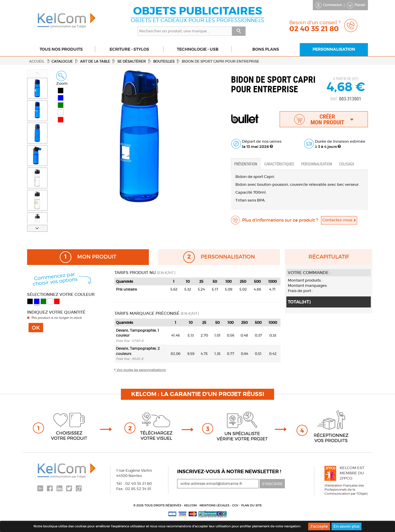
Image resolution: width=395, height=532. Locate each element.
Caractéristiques (279, 164)
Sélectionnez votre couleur (61, 294)
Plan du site (252, 505)
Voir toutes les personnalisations (140, 370)
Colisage (347, 164)
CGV (236, 505)
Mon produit (88, 257)
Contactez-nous (339, 220)
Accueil (37, 61)
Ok (36, 328)
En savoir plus (346, 526)
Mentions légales (215, 505)
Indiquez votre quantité (56, 312)
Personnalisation (317, 164)
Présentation (246, 164)
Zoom (62, 78)
